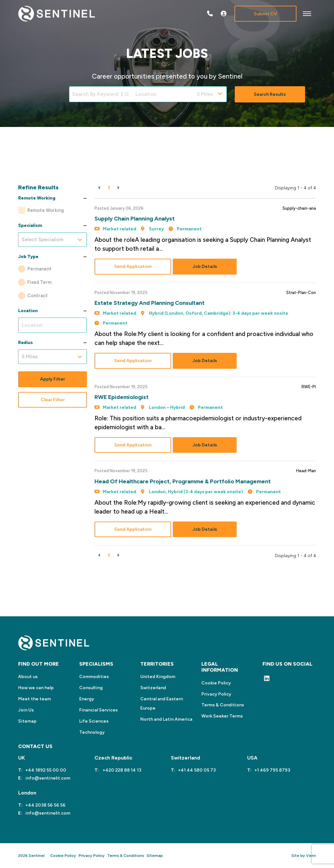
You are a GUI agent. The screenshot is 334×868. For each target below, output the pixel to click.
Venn (311, 856)
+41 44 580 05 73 (197, 770)
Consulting (91, 688)
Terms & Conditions (223, 705)
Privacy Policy (216, 694)
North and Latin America (166, 719)
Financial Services (98, 710)
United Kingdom (158, 677)
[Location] (163, 94)
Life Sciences (94, 721)
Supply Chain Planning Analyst (135, 219)
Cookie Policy (216, 683)
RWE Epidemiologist (122, 397)
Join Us (26, 710)
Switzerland (153, 688)
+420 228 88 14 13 (121, 770)
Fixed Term (39, 282)
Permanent (39, 269)
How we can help (36, 688)
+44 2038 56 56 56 (45, 805)
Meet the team (35, 699)
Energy (87, 699)
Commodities (94, 677)
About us (28, 677)
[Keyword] (101, 94)
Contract (38, 296)
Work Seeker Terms (222, 716)
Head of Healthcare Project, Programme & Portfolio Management (183, 481)
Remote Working (46, 210)
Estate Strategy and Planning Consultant (150, 303)
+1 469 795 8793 (272, 770)
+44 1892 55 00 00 (46, 770)
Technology (92, 732)
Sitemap (27, 721)
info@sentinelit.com (47, 778)
